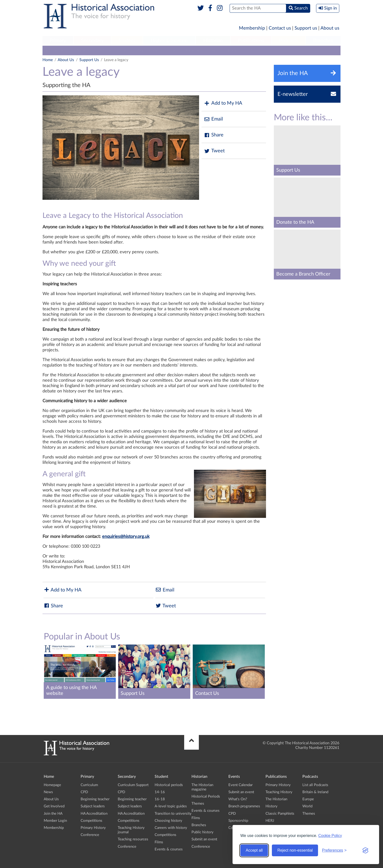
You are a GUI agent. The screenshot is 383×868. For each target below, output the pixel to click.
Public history (202, 832)
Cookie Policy (330, 836)
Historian (213, 41)
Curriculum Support (133, 785)
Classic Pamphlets (280, 814)
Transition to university (173, 814)
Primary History (93, 828)
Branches (323, 41)
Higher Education (169, 41)
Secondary (92, 41)
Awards (192, 50)
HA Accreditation (94, 814)
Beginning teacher (95, 799)
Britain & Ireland (315, 792)
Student (127, 41)
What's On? (238, 799)
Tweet (214, 151)
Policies (229, 50)
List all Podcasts (315, 785)
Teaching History (279, 792)
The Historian (276, 799)
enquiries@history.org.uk (126, 537)
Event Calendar (240, 785)
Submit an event (204, 839)
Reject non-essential (295, 850)
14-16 (160, 792)
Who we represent (115, 50)
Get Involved (54, 806)
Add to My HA (223, 103)
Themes (198, 804)
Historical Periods (206, 796)
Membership (252, 28)
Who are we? (56, 50)
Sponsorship (238, 821)
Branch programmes (244, 806)
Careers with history (171, 828)
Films (159, 842)
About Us (66, 60)
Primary (58, 41)
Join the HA (53, 814)
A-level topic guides (171, 806)
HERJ (270, 821)
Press (211, 50)
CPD (84, 792)
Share (214, 135)
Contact (171, 50)
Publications (251, 41)
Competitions (91, 821)
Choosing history (168, 821)
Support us (306, 28)
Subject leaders (93, 806)
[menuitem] (58, 41)
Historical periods (169, 785)
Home (48, 60)
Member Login (55, 821)
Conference (253, 50)
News (48, 792)
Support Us (89, 60)
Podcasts (289, 41)
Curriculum (89, 785)
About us (330, 28)
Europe (308, 799)
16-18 (160, 799)
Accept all (254, 850)
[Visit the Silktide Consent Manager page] (365, 850)
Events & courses (169, 849)
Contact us (280, 28)
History (271, 806)
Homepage (52, 785)
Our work (83, 50)
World (307, 806)
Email (213, 119)
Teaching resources (133, 839)
